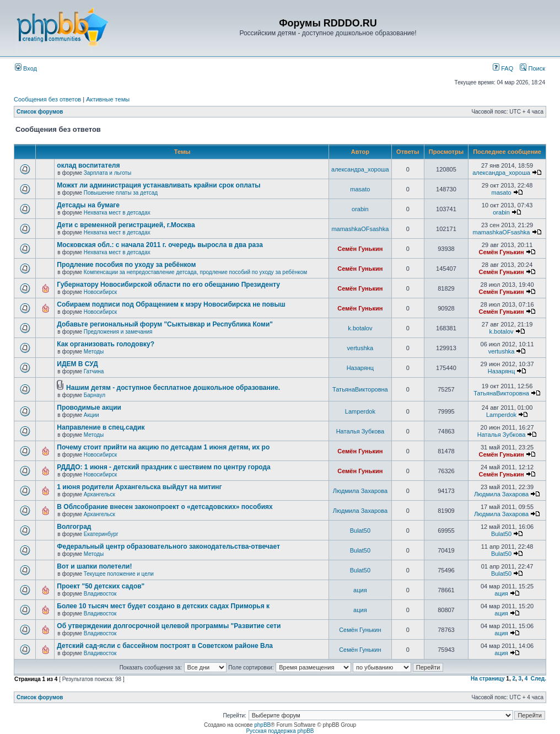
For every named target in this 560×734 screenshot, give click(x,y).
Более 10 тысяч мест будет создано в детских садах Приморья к (163, 606)
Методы (94, 352)
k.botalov (360, 328)
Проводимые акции (89, 408)
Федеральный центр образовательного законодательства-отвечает (168, 547)
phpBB (262, 725)
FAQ (503, 68)
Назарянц (360, 368)
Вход (26, 68)
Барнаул (95, 395)
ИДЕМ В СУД (77, 364)
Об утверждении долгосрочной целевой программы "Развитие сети (169, 626)
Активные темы (108, 99)
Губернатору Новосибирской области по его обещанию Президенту (168, 285)
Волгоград (74, 527)
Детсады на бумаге (88, 205)
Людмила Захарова (360, 491)
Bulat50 (360, 531)
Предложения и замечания (118, 332)
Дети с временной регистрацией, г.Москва (126, 225)
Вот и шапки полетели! (94, 566)
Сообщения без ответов (47, 99)
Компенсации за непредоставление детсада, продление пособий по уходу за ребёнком (195, 272)
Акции (91, 415)
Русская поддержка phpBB (280, 731)
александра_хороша (360, 169)
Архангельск (99, 494)
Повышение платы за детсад (121, 193)
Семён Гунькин (360, 249)
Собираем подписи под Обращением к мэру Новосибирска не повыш (171, 304)
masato (360, 189)
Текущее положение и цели (119, 574)
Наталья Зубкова (360, 431)
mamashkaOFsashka (360, 229)
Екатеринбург (101, 534)
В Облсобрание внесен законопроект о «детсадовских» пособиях (165, 507)
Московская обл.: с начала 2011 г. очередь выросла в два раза (160, 245)
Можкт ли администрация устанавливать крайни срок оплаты (158, 185)
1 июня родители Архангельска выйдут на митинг (139, 487)
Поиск (532, 68)
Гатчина (94, 371)
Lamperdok (360, 411)
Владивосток (100, 594)
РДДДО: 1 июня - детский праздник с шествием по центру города (163, 467)
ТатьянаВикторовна (360, 389)
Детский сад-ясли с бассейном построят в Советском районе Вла (165, 646)
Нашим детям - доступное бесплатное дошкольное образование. (173, 388)
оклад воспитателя (88, 165)
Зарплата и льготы (108, 173)
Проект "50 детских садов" (101, 586)
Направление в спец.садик (101, 427)
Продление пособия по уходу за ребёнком (126, 265)
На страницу (488, 679)
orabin (360, 209)
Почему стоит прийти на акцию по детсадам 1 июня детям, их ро (163, 447)
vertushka (360, 348)
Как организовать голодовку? (106, 344)
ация (360, 590)
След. (539, 679)
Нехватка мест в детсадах (117, 213)
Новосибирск (100, 292)
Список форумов (40, 112)
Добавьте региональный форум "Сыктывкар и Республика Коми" (165, 324)
